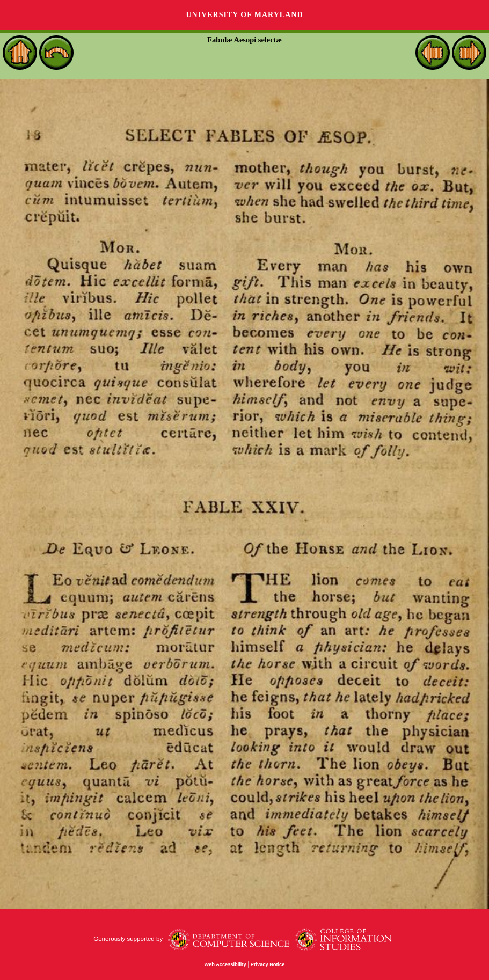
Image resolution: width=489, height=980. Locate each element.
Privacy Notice (268, 964)
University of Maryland (244, 15)
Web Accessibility (225, 964)
